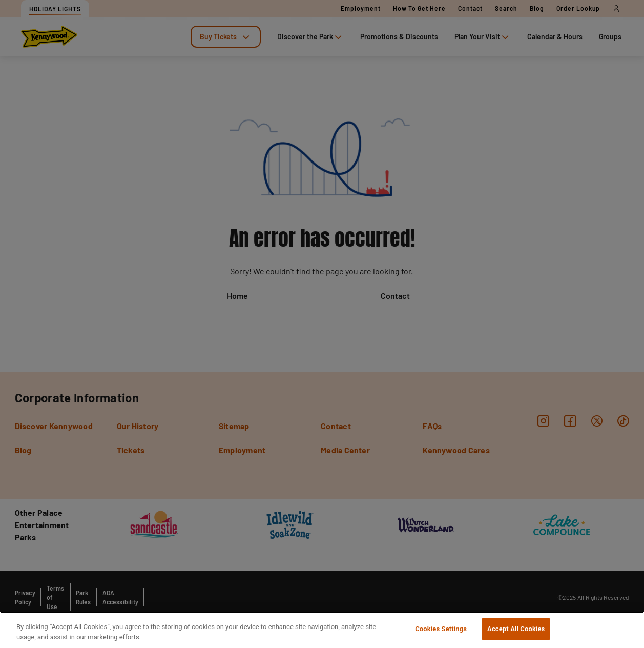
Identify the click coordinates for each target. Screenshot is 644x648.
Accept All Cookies (516, 629)
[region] (322, 630)
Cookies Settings (441, 629)
